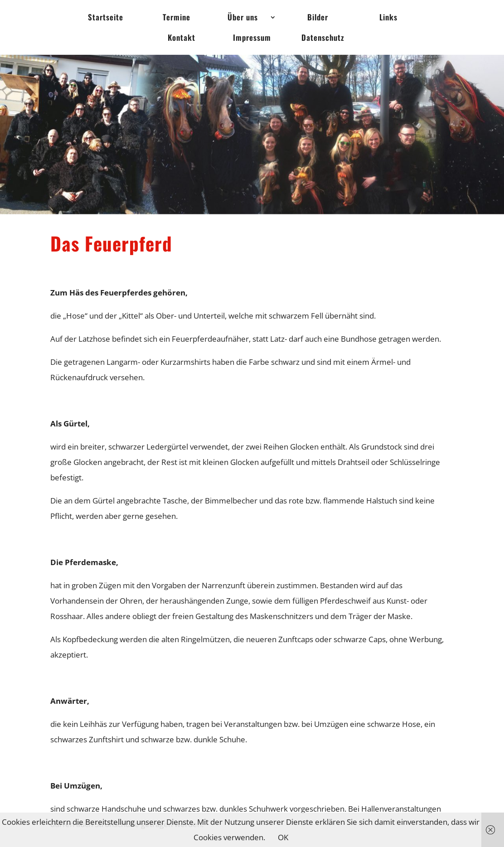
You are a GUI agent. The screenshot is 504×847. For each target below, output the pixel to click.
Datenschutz (323, 39)
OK (283, 837)
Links (388, 18)
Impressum (252, 39)
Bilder (318, 18)
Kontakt (182, 39)
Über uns (243, 18)
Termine (177, 18)
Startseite (106, 18)
